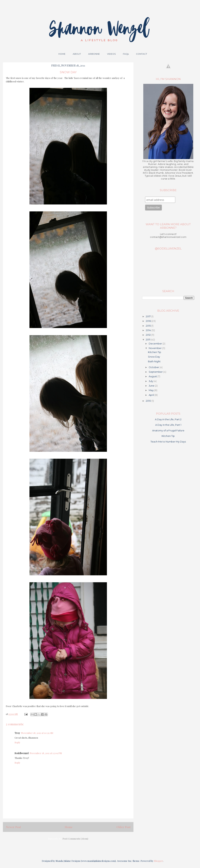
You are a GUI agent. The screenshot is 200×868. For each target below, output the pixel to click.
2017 (149, 316)
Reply (17, 742)
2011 (148, 340)
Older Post (123, 827)
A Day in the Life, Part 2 (168, 419)
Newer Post (13, 827)
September (156, 372)
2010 (149, 401)
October (154, 367)
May (151, 390)
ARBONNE (94, 54)
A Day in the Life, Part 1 (168, 425)
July (151, 381)
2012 (149, 335)
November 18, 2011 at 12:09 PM (46, 753)
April (152, 395)
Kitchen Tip (155, 352)
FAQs (126, 54)
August (153, 376)
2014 (149, 330)
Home (69, 827)
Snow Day (154, 357)
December (156, 344)
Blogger (159, 861)
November (155, 348)
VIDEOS (111, 54)
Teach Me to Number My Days (168, 442)
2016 (149, 321)
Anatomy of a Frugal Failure (168, 430)
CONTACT (142, 54)
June (152, 386)
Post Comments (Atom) (75, 839)
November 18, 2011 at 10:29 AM (37, 733)
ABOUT (77, 54)
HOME (62, 54)
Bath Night (154, 361)
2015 (149, 326)
